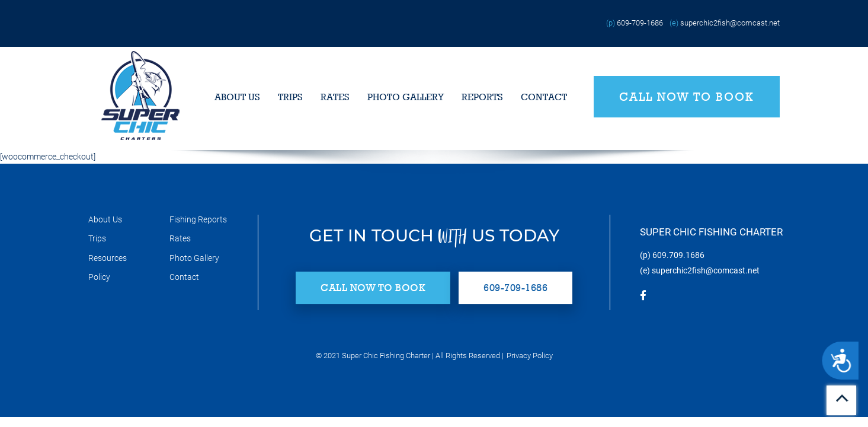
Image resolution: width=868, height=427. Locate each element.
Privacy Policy (530, 356)
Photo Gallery (406, 97)
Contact (544, 97)
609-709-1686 (640, 23)
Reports (482, 97)
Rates (335, 97)
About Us (237, 97)
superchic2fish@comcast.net (730, 23)
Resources (108, 258)
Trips (290, 97)
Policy (99, 277)
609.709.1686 (678, 255)
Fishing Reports (198, 219)
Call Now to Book (687, 97)
